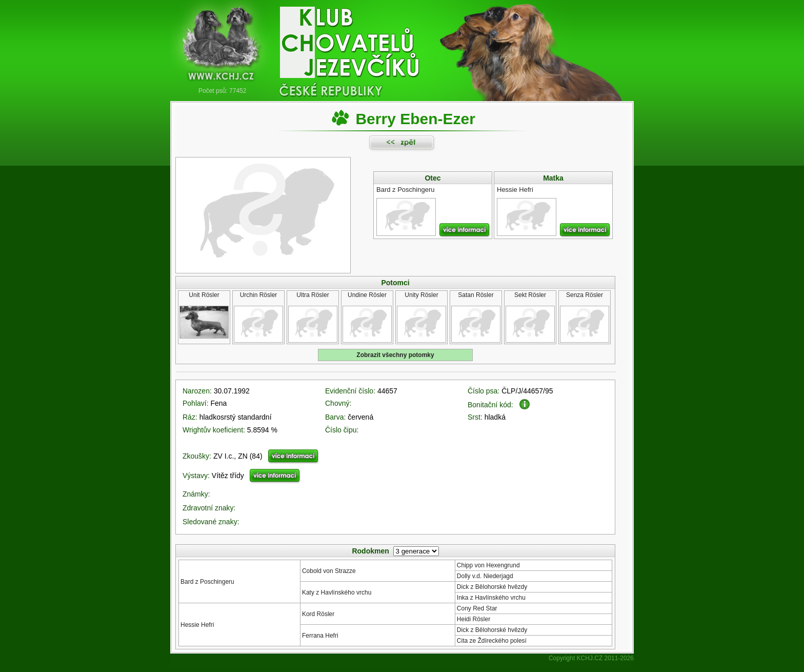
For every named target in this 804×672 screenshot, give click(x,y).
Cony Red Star (477, 608)
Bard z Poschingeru (207, 582)
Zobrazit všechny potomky (395, 355)
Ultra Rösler (313, 295)
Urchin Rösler (259, 295)
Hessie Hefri (197, 625)
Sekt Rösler (530, 295)
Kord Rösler (318, 614)
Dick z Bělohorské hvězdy (492, 587)
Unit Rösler (204, 295)
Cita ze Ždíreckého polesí (492, 641)
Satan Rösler (476, 295)
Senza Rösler (585, 295)
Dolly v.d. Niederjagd (485, 576)
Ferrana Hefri (320, 636)
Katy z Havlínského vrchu (337, 592)
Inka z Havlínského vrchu (491, 598)
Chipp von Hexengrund (488, 565)
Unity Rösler (421, 295)
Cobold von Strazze (329, 571)
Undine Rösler (367, 295)
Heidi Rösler (474, 619)
